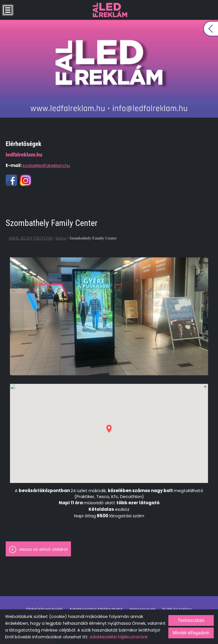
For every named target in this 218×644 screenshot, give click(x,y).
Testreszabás (191, 620)
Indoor (61, 238)
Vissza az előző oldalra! (43, 549)
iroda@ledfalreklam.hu (46, 165)
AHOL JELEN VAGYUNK (31, 238)
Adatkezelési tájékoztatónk (119, 637)
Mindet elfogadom (191, 633)
